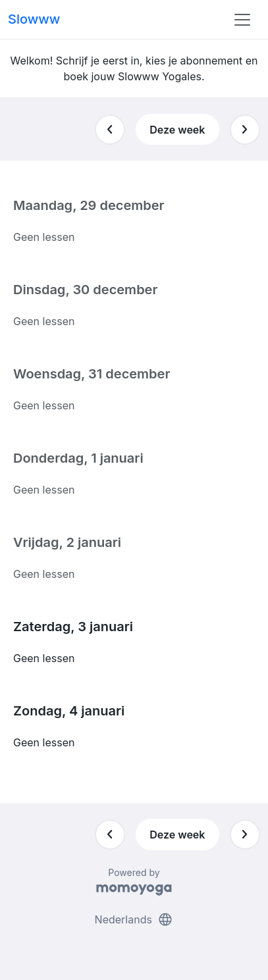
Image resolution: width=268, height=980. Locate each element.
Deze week (177, 130)
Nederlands (134, 919)
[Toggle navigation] (242, 20)
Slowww (34, 19)
